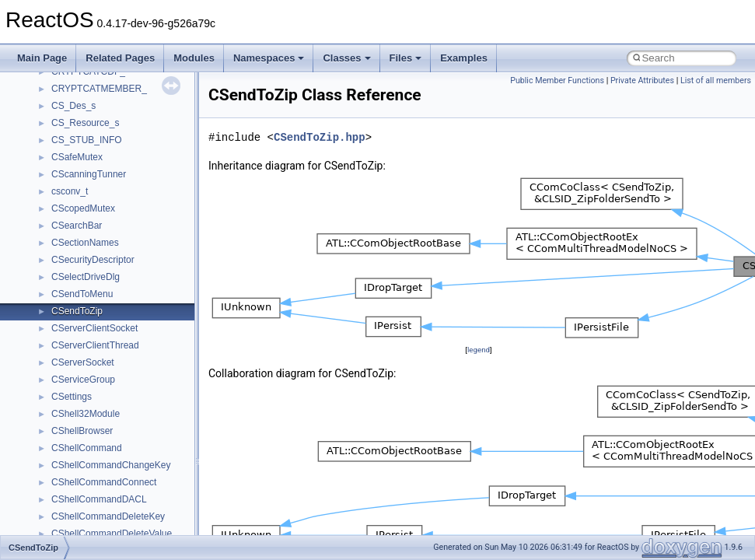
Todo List (45, 285)
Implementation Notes (72, 233)
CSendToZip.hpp (320, 137)
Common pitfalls (60, 114)
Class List (59, 370)
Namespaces (269, 58)
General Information (68, 268)
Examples (464, 58)
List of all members (716, 80)
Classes (346, 58)
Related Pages (120, 58)
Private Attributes (642, 80)
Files (406, 58)
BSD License (53, 250)
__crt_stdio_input (87, 387)
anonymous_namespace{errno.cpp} (125, 524)
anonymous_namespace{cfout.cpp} (124, 490)
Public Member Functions (557, 80)
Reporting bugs (58, 148)
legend (479, 350)
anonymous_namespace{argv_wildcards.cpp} (145, 473)
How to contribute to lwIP (78, 79)
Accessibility (77, 439)
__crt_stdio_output (90, 404)
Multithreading (56, 199)
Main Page (42, 58)
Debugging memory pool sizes (89, 131)
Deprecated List (59, 302)
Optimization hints (63, 216)
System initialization (67, 182)
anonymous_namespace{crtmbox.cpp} (131, 507)
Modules (194, 58)
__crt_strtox (76, 422)
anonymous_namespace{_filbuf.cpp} (126, 456)
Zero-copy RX (55, 165)
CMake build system (68, 96)
